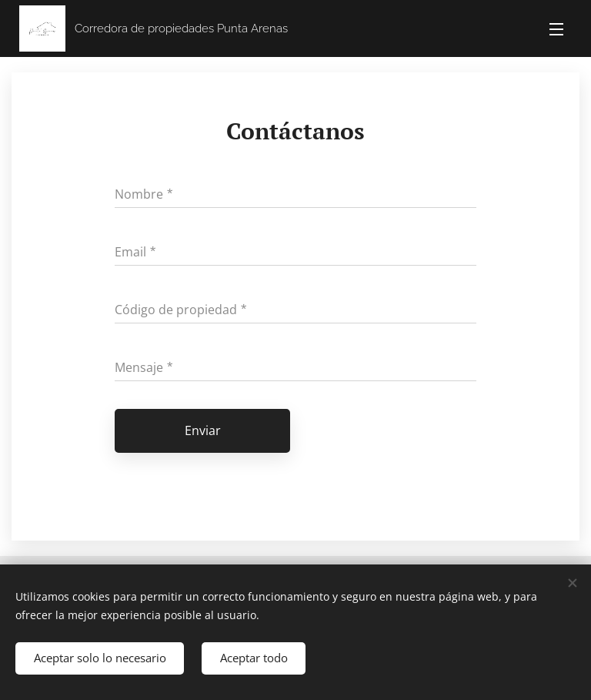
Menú (556, 29)
